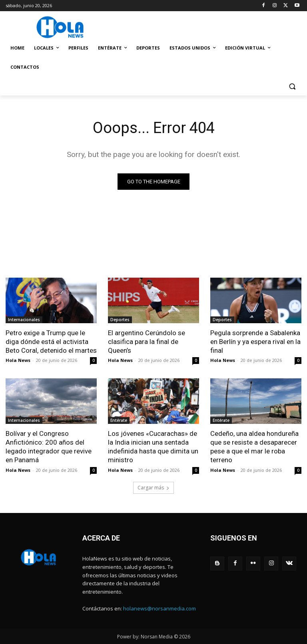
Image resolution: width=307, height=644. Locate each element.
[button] (292, 86)
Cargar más (153, 487)
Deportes (120, 320)
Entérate (119, 420)
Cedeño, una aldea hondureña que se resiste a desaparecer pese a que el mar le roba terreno (254, 447)
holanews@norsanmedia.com (159, 608)
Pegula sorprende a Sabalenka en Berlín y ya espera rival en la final (255, 342)
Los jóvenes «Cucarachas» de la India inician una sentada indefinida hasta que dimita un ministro (153, 447)
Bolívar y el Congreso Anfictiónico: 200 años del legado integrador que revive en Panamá (49, 447)
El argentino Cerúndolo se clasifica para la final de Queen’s (147, 342)
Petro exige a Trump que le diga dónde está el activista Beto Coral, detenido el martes (51, 342)
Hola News (18, 360)
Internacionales (24, 320)
